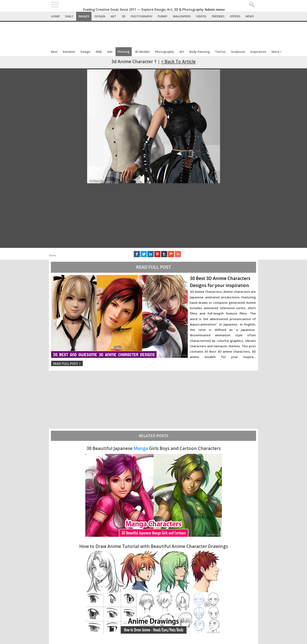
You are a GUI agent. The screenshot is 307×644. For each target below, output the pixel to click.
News (250, 16)
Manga (141, 448)
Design (100, 16)
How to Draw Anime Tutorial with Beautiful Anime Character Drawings (154, 546)
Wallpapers (182, 16)
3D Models (142, 52)
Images (84, 16)
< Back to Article (178, 62)
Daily (69, 16)
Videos (201, 16)
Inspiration (258, 52)
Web (99, 52)
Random (69, 52)
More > (277, 52)
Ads (110, 52)
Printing (124, 52)
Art (113, 16)
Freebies (218, 16)
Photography (142, 16)
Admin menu (215, 10)
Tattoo (220, 52)
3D (124, 16)
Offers (235, 16)
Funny (163, 16)
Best (54, 52)
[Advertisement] (154, 33)
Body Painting (200, 52)
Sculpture (238, 52)
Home (55, 16)
